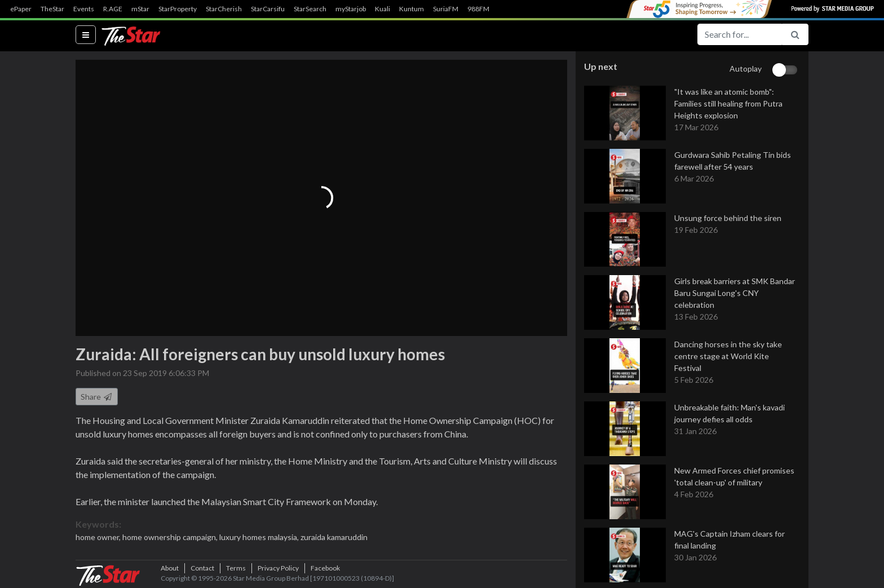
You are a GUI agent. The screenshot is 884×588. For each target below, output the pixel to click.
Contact (202, 568)
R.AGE (113, 9)
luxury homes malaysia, (260, 537)
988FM (478, 9)
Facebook (325, 568)
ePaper (21, 9)
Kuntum (412, 9)
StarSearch (310, 9)
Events (84, 9)
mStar (140, 9)
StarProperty (178, 9)
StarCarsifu (268, 9)
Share (97, 397)
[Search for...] (740, 34)
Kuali (383, 9)
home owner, (99, 537)
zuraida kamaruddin (334, 537)
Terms (236, 568)
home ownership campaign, (171, 537)
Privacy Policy (278, 568)
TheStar (52, 9)
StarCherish (224, 9)
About (170, 568)
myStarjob (351, 9)
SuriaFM (446, 9)
